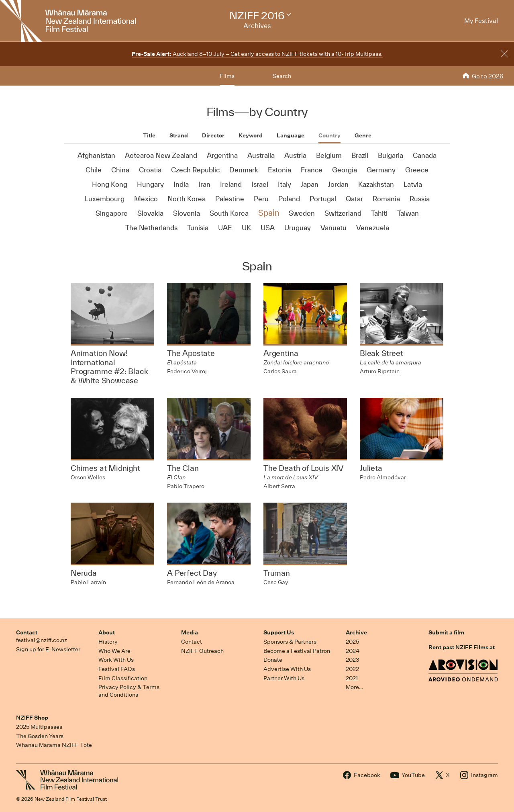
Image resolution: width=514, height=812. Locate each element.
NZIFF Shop (32, 718)
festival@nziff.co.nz (42, 640)
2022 (352, 669)
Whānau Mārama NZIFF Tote (54, 745)
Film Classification (123, 678)
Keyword (251, 135)
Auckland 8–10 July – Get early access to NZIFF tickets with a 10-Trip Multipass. (257, 54)
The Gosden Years (40, 736)
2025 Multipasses (39, 727)
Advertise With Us (287, 669)
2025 (352, 642)
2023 (353, 660)
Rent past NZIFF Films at (462, 647)
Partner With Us (284, 678)
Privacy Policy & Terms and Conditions (129, 691)
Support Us (279, 632)
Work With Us (116, 660)
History (108, 642)
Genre (363, 135)
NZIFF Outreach (202, 651)
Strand (179, 135)
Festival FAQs (117, 669)
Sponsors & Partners (290, 642)
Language (291, 135)
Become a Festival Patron (297, 651)
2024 (353, 651)
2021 (352, 678)
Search (282, 76)
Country (329, 135)
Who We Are (114, 651)
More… (354, 687)
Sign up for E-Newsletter (48, 649)
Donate (273, 660)
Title (149, 135)
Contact (27, 632)
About (107, 632)
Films (227, 76)
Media (190, 632)
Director (213, 135)
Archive (356, 632)
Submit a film (446, 632)
